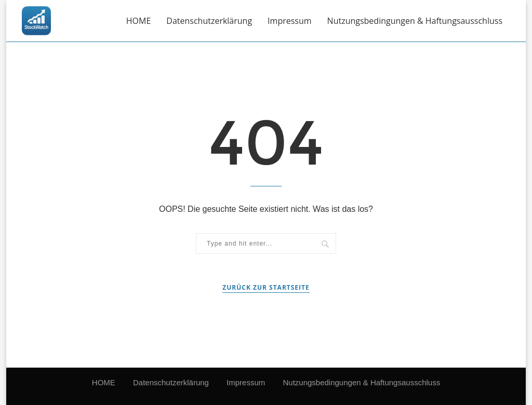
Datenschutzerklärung (209, 21)
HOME (139, 21)
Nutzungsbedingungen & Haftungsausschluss (415, 21)
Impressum (289, 21)
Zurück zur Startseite (266, 287)
